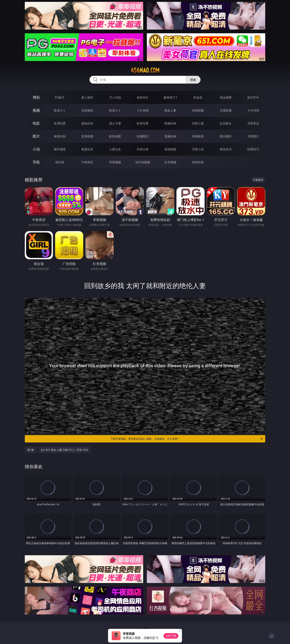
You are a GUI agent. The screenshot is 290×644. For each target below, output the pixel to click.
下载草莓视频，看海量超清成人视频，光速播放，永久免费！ (187, 439)
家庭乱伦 (87, 149)
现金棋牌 (226, 97)
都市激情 (60, 149)
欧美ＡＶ (115, 110)
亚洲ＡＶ (60, 110)
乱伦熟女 (226, 123)
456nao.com (145, 70)
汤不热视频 (143, 162)
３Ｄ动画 (143, 110)
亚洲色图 (87, 136)
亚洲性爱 (60, 123)
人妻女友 (115, 149)
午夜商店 (87, 162)
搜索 (193, 80)
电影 (36, 123)
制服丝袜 (170, 123)
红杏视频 (170, 162)
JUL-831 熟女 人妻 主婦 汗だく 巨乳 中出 (65, 450)
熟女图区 (226, 136)
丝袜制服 (198, 110)
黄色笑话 (226, 149)
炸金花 (198, 97)
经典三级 (198, 123)
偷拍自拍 (87, 123)
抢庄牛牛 (253, 97)
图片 (36, 136)
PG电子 (60, 97)
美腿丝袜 (170, 136)
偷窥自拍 (60, 136)
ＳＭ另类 (253, 110)
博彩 (36, 97)
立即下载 (171, 636)
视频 (36, 110)
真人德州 (87, 97)
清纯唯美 (198, 136)
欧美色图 (115, 136)
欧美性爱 (143, 123)
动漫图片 (143, 136)
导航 (36, 162)
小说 (36, 149)
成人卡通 (115, 123)
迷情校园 (170, 149)
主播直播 (226, 110)
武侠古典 (143, 149)
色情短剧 (198, 162)
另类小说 (198, 149)
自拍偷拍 (87, 110)
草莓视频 (115, 162)
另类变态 (253, 123)
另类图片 (253, 136)
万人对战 (115, 97)
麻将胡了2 (170, 97)
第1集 (31, 450)
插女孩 (60, 162)
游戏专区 (143, 97)
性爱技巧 (253, 149)
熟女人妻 (170, 110)
